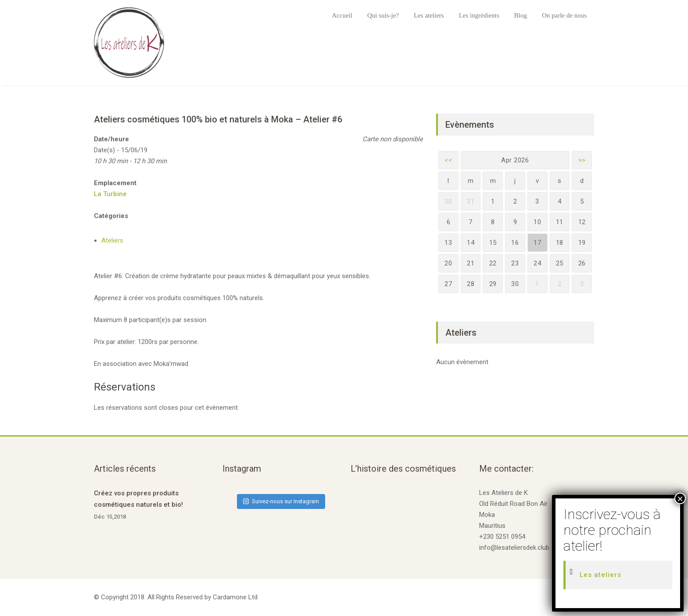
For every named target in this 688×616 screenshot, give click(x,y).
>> (582, 160)
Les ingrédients (479, 15)
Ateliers (112, 240)
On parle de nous (564, 15)
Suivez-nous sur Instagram (281, 501)
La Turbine (110, 194)
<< (448, 160)
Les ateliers (429, 15)
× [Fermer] (680, 498)
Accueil (342, 15)
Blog (521, 15)
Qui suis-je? (383, 15)
